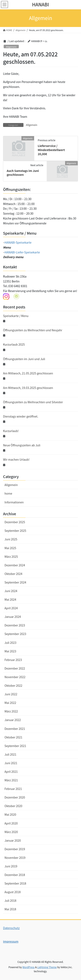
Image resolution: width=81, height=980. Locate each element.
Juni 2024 (11, 591)
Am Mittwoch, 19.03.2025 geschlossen (28, 388)
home (8, 493)
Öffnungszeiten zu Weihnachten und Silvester (33, 402)
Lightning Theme (47, 967)
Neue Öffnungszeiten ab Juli (22, 445)
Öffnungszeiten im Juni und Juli (24, 359)
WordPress (29, 967)
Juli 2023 (10, 643)
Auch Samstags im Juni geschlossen (23, 173)
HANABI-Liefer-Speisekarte (22, 252)
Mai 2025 (10, 548)
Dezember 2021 (15, 729)
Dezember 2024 (15, 565)
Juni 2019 (11, 866)
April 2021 (11, 772)
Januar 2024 (13, 617)
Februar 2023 (13, 660)
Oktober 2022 (13, 685)
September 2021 (15, 746)
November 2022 (15, 677)
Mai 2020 (10, 814)
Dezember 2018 (15, 875)
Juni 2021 (11, 763)
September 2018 (15, 883)
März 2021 (11, 780)
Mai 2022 (10, 703)
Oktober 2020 (13, 806)
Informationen (14, 502)
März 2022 (11, 711)
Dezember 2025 (15, 522)
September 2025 (15, 531)
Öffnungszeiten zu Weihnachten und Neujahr (33, 330)
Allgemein (11, 47)
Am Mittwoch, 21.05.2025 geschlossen (28, 373)
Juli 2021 (10, 754)
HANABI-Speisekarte (18, 242)
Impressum (11, 941)
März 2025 (11, 557)
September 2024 (15, 582)
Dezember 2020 (15, 797)
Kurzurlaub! (11, 431)
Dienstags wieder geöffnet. (21, 416)
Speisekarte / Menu (16, 316)
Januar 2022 (13, 720)
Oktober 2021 (13, 737)
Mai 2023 (10, 651)
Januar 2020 (13, 840)
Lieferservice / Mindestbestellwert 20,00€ (51, 150)
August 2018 (13, 892)
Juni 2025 (11, 539)
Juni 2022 (11, 694)
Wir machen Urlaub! (16, 459)
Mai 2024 (10, 599)
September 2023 (15, 634)
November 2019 (15, 858)
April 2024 (11, 608)
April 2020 (11, 823)
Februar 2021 (13, 789)
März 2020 (11, 832)
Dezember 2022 (15, 668)
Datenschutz (11, 928)
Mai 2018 (10, 909)
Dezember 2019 (15, 849)
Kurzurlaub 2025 (14, 344)
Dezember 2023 (15, 625)
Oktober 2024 (13, 574)
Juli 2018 (10, 900)
